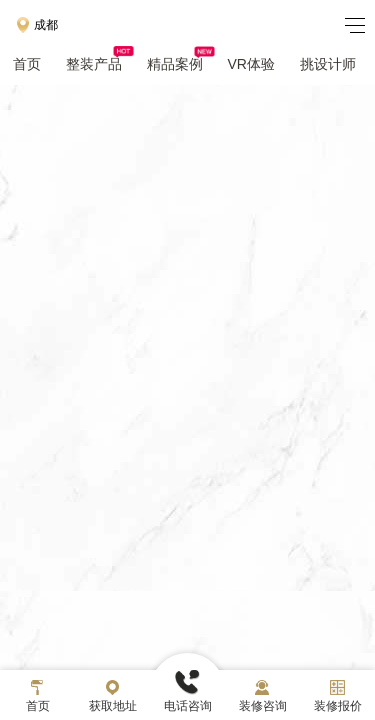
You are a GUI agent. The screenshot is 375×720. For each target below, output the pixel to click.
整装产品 (100, 64)
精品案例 (181, 64)
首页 (27, 64)
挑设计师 (328, 64)
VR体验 (251, 64)
